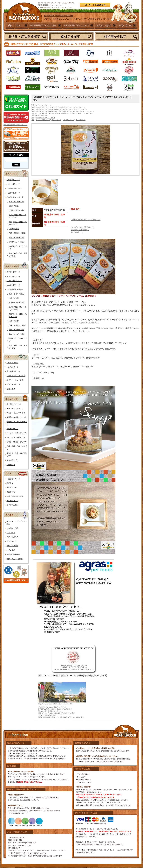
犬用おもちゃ (12, 488)
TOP (33, 105)
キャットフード (47, 105)
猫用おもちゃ (12, 492)
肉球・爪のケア (12, 537)
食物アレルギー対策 (16, 242)
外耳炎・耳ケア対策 (16, 210)
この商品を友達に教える (80, 230)
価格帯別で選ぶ (41, 118)
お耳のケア (11, 533)
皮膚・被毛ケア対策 (16, 202)
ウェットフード (81, 107)
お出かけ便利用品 (13, 554)
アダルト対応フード (14, 188)
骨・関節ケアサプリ (14, 404)
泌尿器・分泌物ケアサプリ (17, 417)
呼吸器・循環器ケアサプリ (17, 442)
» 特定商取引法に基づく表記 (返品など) (86, 220)
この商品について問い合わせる (82, 227)
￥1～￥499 (51, 118)
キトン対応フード (13, 276)
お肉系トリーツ (12, 363)
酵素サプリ (11, 465)
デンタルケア (12, 541)
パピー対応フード (13, 184)
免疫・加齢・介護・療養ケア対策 (61, 111)
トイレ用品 (11, 550)
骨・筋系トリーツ (13, 371)
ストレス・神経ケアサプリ (17, 433)
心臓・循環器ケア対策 (17, 233)
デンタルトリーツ (13, 384)
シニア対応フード (13, 193)
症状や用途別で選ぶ (42, 107)
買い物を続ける (77, 232)
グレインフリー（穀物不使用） (60, 113)
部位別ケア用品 (12, 528)
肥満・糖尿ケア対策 (16, 238)
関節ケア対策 (14, 229)
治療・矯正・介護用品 (15, 559)
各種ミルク (11, 389)
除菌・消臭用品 (12, 546)
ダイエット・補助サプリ (16, 437)
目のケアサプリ (12, 429)
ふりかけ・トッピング (15, 380)
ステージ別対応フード (43, 120)
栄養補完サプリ (12, 460)
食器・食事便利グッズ (15, 496)
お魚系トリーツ (12, 367)
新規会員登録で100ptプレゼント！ (15, 125)
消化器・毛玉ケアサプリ (16, 413)
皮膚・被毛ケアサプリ (15, 409)
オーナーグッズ (12, 501)
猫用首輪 (10, 483)
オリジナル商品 (12, 505)
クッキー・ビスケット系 (16, 376)
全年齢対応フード (13, 180)
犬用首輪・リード (13, 479)
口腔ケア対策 (14, 206)
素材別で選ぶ (40, 116)
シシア (38, 105)
